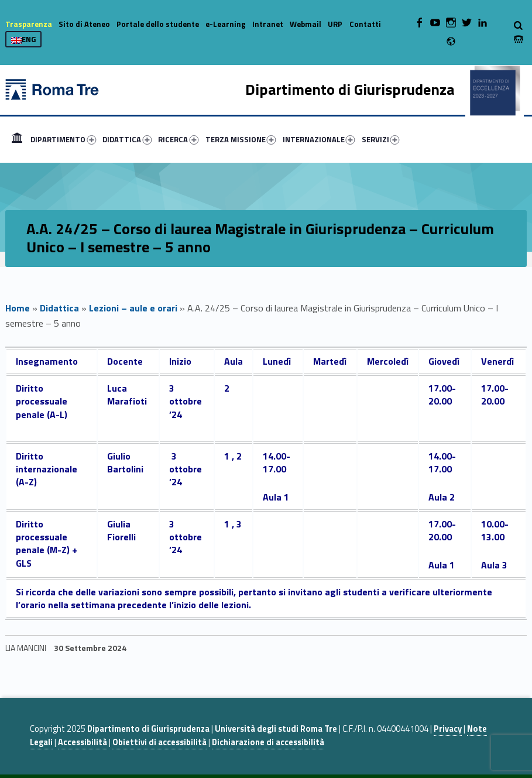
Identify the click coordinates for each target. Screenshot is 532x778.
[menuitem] (17, 139)
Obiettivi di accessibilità (159, 742)
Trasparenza (29, 24)
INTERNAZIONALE (319, 139)
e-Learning (226, 24)
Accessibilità (83, 742)
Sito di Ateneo (84, 24)
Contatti (365, 24)
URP (335, 24)
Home (17, 139)
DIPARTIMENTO (63, 139)
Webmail (306, 24)
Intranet (268, 24)
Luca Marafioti (127, 395)
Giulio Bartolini (125, 462)
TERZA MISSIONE (241, 139)
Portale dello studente (158, 24)
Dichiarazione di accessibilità (268, 742)
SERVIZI (381, 139)
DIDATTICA (127, 139)
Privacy (448, 729)
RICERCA (178, 139)
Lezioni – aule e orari (133, 308)
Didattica (59, 308)
